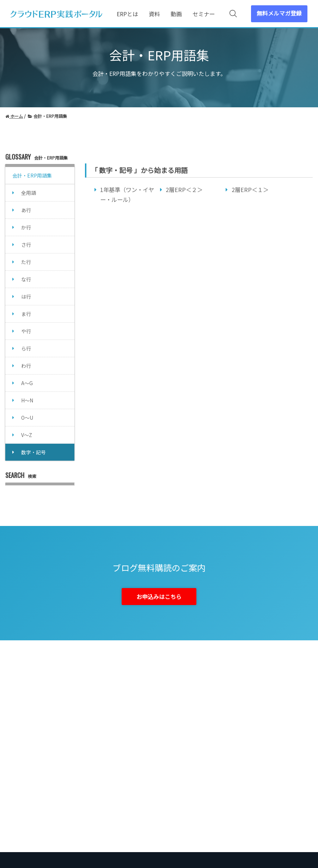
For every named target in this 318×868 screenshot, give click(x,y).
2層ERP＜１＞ (250, 190)
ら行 (26, 348)
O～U (27, 418)
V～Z (27, 435)
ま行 (26, 314)
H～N (27, 400)
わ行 (26, 366)
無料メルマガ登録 (279, 13)
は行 (26, 297)
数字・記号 (33, 452)
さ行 (26, 245)
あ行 (26, 210)
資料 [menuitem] (154, 14)
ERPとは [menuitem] (127, 14)
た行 (26, 262)
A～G (27, 383)
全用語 (29, 193)
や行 (26, 331)
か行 (26, 227)
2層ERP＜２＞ (184, 190)
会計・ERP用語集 (32, 175)
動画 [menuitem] (176, 14)
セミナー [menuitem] (204, 14)
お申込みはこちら (159, 597)
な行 (26, 279)
